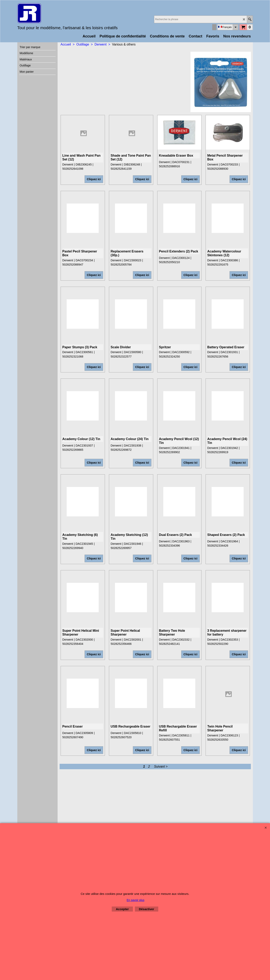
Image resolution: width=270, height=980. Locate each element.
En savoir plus (136, 900)
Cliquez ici (94, 171)
